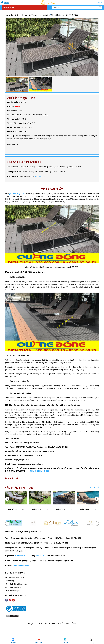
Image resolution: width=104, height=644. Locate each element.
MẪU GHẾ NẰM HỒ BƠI (39, 471)
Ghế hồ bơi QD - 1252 (21, 98)
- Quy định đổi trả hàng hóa (16, 584)
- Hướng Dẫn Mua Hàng (15, 577)
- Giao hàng (10, 581)
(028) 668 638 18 (21, 556)
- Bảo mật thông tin (13, 591)
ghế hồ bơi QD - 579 (88, 509)
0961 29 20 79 (40, 176)
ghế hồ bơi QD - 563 (40, 509)
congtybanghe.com (21, 565)
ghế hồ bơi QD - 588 (16, 509)
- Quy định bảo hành (13, 587)
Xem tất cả (94, 487)
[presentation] (7, 499)
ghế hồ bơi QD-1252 (17, 194)
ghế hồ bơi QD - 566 (64, 509)
